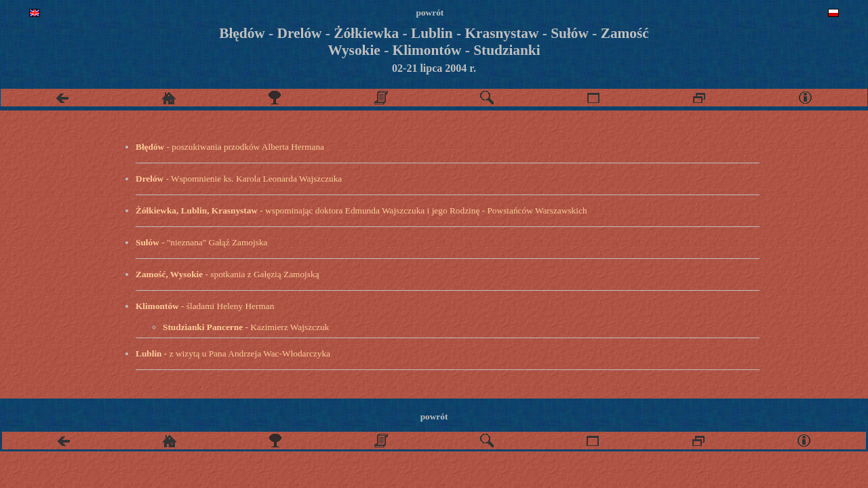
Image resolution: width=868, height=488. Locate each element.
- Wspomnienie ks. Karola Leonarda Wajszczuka (239, 179)
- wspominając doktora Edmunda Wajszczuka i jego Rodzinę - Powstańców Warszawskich (361, 210)
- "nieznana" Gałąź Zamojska (201, 242)
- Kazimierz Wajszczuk (246, 327)
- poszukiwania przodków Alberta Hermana (230, 147)
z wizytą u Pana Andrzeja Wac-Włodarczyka (233, 353)
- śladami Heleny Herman (205, 306)
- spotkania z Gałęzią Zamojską (228, 274)
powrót (434, 416)
